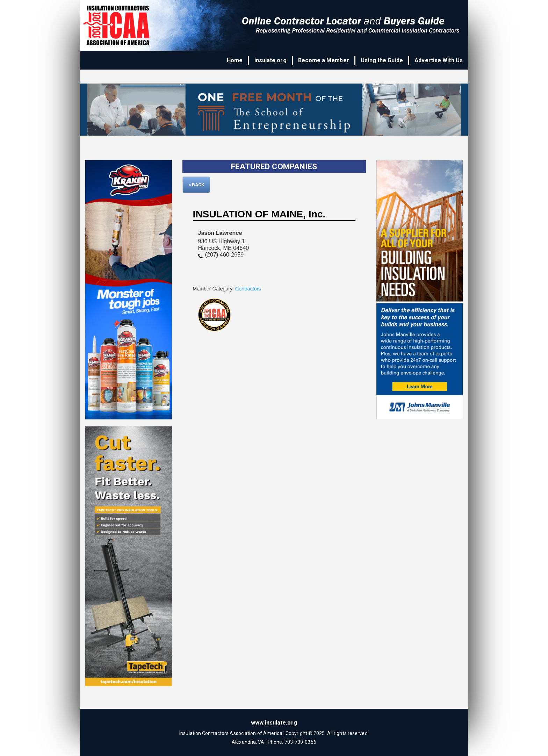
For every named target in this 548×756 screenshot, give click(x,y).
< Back (196, 185)
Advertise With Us (439, 60)
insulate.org (271, 60)
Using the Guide (382, 60)
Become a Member (324, 60)
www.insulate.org (274, 723)
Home (235, 60)
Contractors (248, 289)
